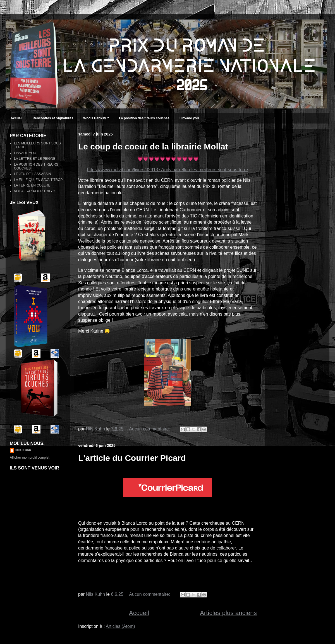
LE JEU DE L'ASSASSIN (33, 174)
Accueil (17, 118)
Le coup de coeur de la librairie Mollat (153, 147)
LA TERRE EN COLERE (32, 185)
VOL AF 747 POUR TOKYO (35, 191)
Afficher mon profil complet (30, 457)
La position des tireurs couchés (144, 118)
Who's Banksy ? (96, 118)
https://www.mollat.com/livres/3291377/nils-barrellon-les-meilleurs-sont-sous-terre (167, 170)
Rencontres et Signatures (53, 118)
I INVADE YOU (25, 153)
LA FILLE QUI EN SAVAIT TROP (38, 180)
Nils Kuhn (23, 450)
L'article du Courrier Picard (132, 458)
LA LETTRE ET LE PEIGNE (35, 159)
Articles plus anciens (228, 613)
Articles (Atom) (120, 626)
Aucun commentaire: (150, 429)
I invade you (189, 118)
